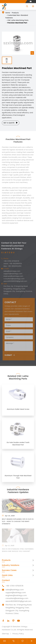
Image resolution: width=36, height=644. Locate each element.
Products (15, 13)
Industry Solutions (11, 565)
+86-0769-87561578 (14, 586)
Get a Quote (11, 123)
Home (8, 13)
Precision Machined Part (17, 23)
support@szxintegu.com (16, 593)
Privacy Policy (18, 634)
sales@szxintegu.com (15, 590)
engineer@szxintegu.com (16, 595)
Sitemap (5, 634)
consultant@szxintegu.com (17, 598)
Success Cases (9, 570)
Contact (6, 580)
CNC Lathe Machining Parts (18, 20)
